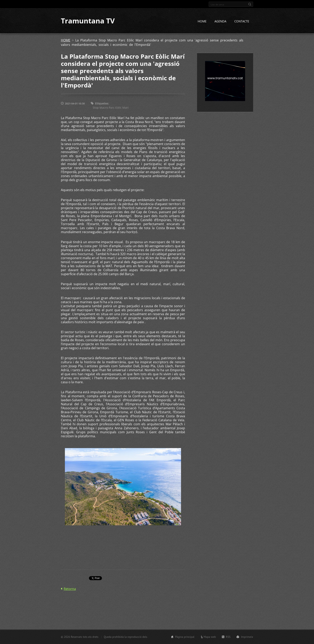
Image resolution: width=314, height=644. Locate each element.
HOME (202, 21)
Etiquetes (102, 104)
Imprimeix (247, 637)
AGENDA (220, 21)
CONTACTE (242, 21)
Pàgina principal (185, 637)
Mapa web (210, 637)
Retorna (70, 589)
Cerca (250, 4)
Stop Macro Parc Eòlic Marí (111, 108)
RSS (228, 637)
